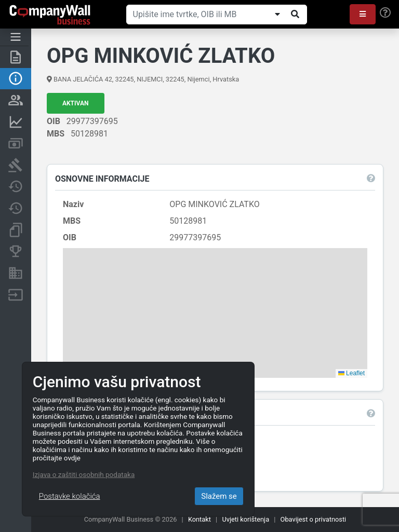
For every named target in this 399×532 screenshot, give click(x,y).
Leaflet (351, 373)
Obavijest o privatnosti (314, 519)
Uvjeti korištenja (245, 519)
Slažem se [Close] (219, 496)
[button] (363, 14)
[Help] (385, 13)
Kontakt (199, 519)
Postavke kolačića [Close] (70, 496)
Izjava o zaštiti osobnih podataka (84, 474)
